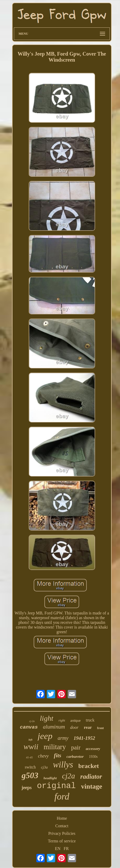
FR (66, 849)
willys (63, 765)
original (56, 786)
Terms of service (62, 841)
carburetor (75, 756)
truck (90, 720)
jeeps (27, 788)
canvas (29, 727)
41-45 (29, 757)
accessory (93, 749)
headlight (50, 778)
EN (58, 849)
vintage (92, 786)
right (62, 720)
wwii (31, 746)
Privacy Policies (62, 833)
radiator (91, 776)
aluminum (54, 727)
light (46, 718)
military (55, 747)
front (100, 728)
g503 (30, 775)
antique (75, 721)
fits (58, 755)
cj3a (44, 767)
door (74, 727)
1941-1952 (84, 738)
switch (30, 767)
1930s (93, 757)
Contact (62, 826)
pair (76, 747)
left (30, 740)
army (63, 738)
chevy (43, 756)
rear (88, 727)
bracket (88, 766)
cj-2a (32, 721)
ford (62, 797)
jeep (45, 736)
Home (62, 818)
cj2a (68, 776)
